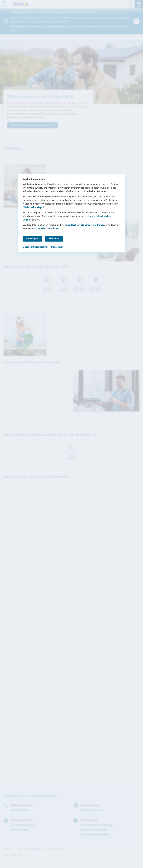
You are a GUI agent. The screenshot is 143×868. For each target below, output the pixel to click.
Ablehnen (55, 238)
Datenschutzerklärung (47, 228)
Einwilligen (33, 238)
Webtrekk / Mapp (33, 207)
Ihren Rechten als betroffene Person (85, 225)
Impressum (57, 247)
